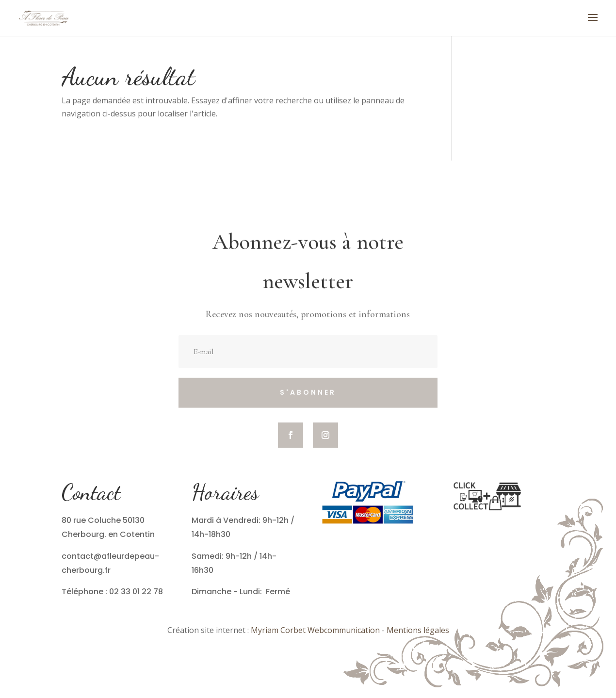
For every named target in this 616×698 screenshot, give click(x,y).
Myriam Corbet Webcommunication (314, 630)
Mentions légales (418, 630)
